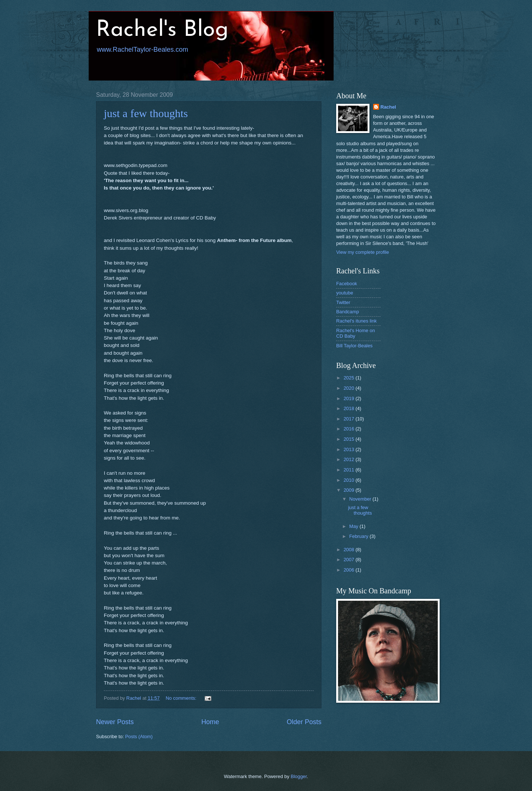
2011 (349, 470)
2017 (349, 419)
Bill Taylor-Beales (354, 346)
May (354, 526)
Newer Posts (115, 722)
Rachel (388, 107)
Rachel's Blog (162, 30)
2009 (349, 490)
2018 (349, 408)
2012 (349, 459)
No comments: (182, 698)
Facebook (347, 284)
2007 (349, 560)
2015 (349, 439)
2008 (349, 550)
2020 (349, 388)
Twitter (343, 302)
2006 (349, 570)
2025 (349, 378)
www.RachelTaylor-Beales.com (142, 50)
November (361, 499)
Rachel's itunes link (357, 321)
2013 (349, 449)
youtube (345, 293)
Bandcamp (348, 312)
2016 (349, 429)
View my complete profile (363, 252)
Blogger (299, 776)
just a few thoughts (146, 113)
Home (210, 722)
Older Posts (304, 722)
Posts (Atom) (139, 737)
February (359, 536)
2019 (349, 398)
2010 (349, 480)
